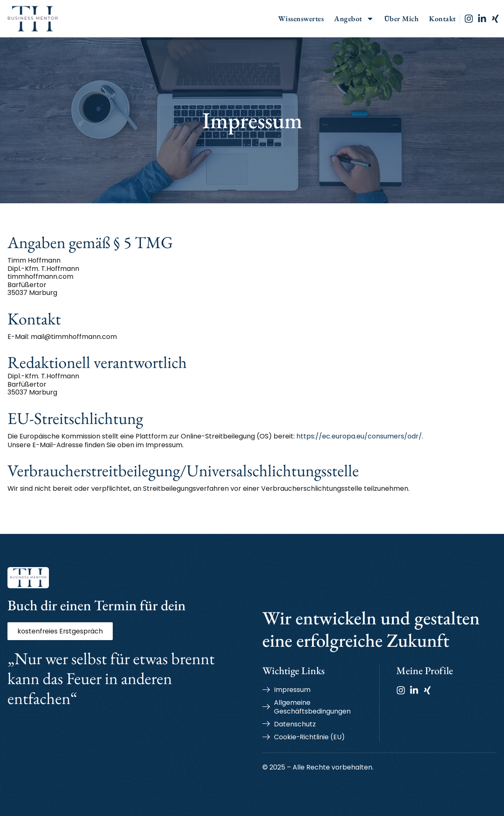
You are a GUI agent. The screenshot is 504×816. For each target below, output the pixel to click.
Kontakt (442, 18)
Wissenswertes (301, 18)
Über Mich (402, 18)
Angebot (354, 19)
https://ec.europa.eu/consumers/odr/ (359, 436)
